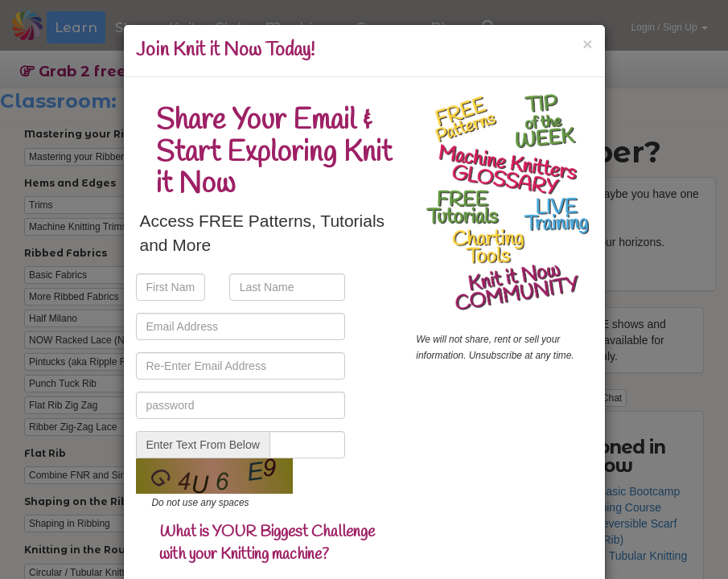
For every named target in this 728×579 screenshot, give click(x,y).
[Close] (587, 44)
